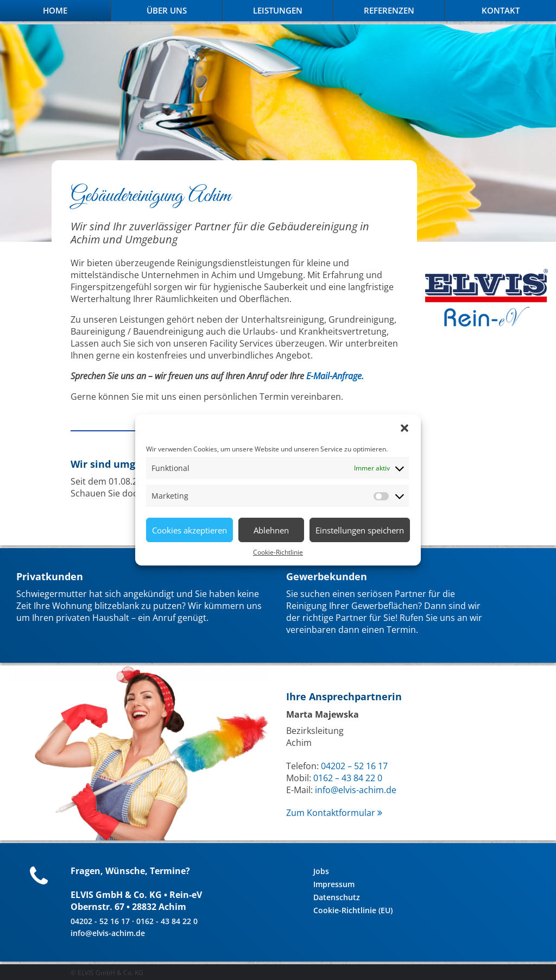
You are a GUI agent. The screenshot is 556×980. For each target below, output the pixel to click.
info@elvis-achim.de (356, 790)
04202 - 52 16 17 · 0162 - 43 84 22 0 (134, 921)
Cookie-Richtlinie (278, 552)
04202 (334, 766)
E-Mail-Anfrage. (335, 376)
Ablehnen (271, 530)
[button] (405, 428)
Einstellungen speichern (360, 530)
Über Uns (167, 10)
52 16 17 (370, 766)
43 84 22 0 (361, 778)
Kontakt (501, 10)
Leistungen (278, 10)
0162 (324, 778)
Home (55, 10)
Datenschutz (337, 897)
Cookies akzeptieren (189, 530)
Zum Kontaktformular (334, 813)
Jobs (321, 871)
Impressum (334, 884)
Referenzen (389, 10)
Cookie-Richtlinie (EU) (353, 910)
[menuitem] (56, 11)
